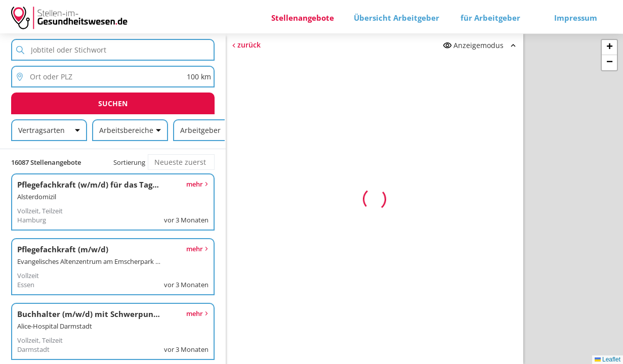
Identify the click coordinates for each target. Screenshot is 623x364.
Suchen (113, 103)
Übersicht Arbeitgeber (397, 18)
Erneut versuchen (375, 267)
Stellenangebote (303, 18)
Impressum (576, 18)
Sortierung (129, 162)
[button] (609, 48)
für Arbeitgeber (490, 18)
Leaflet (608, 359)
